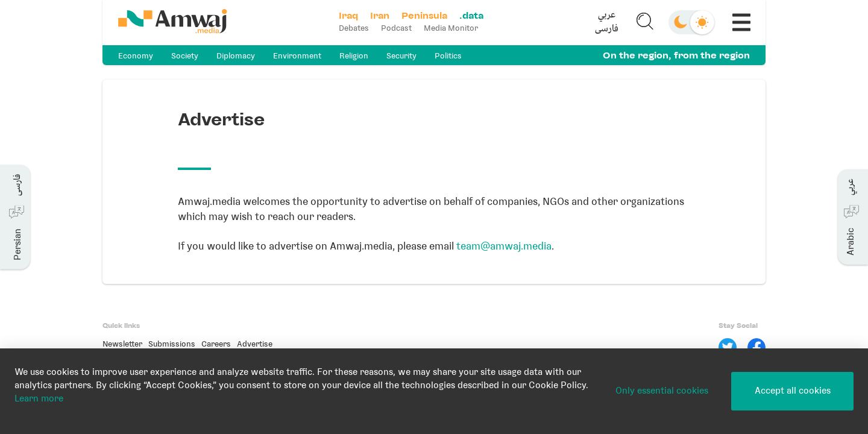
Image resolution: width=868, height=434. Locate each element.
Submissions (172, 344)
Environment (297, 56)
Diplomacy (236, 56)
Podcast (396, 28)
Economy (136, 56)
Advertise (255, 344)
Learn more (39, 398)
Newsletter (122, 344)
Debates (354, 28)
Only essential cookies (662, 391)
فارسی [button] (607, 29)
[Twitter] (728, 347)
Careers (216, 344)
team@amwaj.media (504, 246)
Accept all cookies (793, 391)
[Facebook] (756, 347)
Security (401, 56)
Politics (448, 56)
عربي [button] (607, 15)
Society (185, 56)
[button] (607, 22)
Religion (354, 56)
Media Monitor (451, 28)
